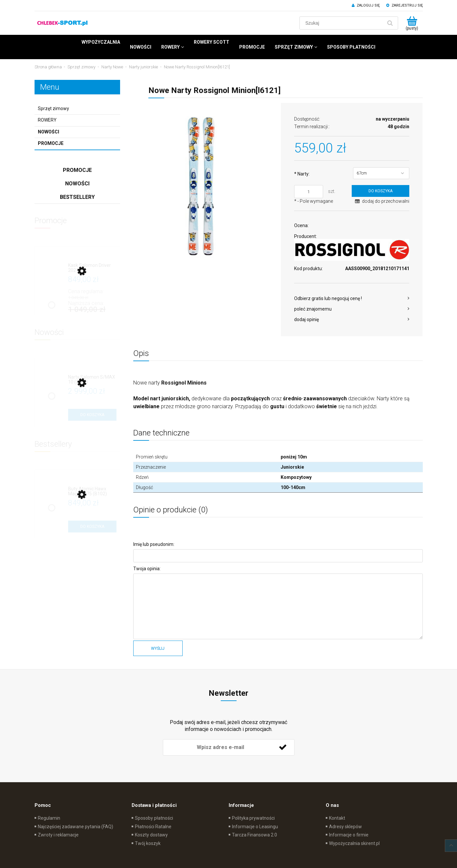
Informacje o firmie (349, 835)
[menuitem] (101, 42)
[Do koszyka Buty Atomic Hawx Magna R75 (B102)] (92, 527)
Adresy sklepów (345, 827)
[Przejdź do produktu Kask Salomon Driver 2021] (92, 268)
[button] (352, 298)
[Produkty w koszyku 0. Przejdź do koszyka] (412, 23)
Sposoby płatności (154, 818)
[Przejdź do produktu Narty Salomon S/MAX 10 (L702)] (92, 380)
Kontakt (337, 818)
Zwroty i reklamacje (58, 835)
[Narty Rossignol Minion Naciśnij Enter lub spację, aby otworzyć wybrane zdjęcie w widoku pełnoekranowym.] (204, 187)
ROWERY (47, 120)
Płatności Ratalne (153, 827)
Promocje (51, 143)
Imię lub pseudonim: (154, 544)
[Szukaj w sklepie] (342, 23)
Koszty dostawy (151, 835)
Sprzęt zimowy (53, 108)
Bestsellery (77, 197)
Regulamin (49, 818)
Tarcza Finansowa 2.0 (254, 835)
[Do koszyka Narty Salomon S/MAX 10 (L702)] (92, 415)
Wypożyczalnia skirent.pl (354, 843)
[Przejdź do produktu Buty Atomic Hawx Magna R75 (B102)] (92, 492)
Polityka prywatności (253, 818)
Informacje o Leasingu (255, 827)
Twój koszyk (148, 843)
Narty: (302, 174)
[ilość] (309, 192)
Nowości (49, 132)
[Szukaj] (390, 23)
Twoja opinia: (147, 569)
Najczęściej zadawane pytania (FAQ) (76, 827)
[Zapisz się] (283, 747)
